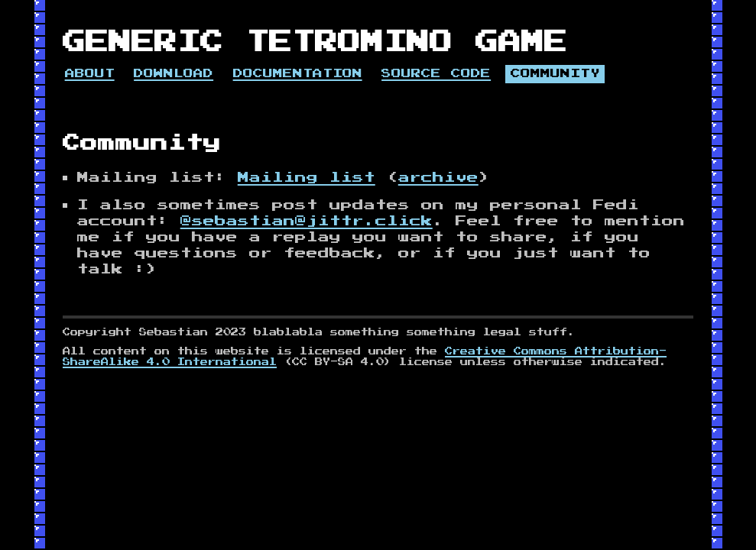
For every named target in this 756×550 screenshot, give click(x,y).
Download (174, 74)
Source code (436, 74)
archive (438, 178)
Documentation (298, 74)
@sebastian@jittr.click (307, 221)
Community (555, 74)
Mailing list (307, 178)
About (90, 74)
